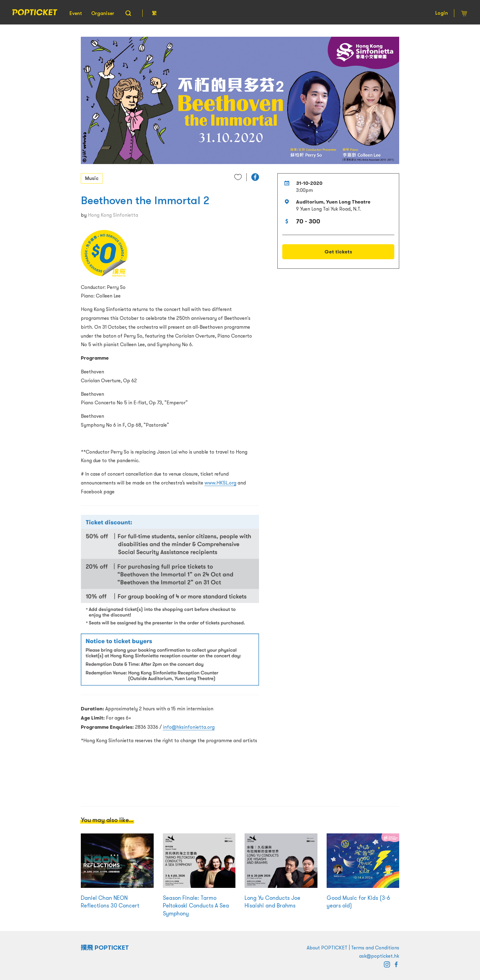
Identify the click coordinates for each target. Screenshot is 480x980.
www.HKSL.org (220, 483)
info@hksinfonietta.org (189, 727)
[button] (255, 177)
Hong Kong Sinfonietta (113, 215)
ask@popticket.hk (379, 956)
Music (92, 178)
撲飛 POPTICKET (105, 948)
